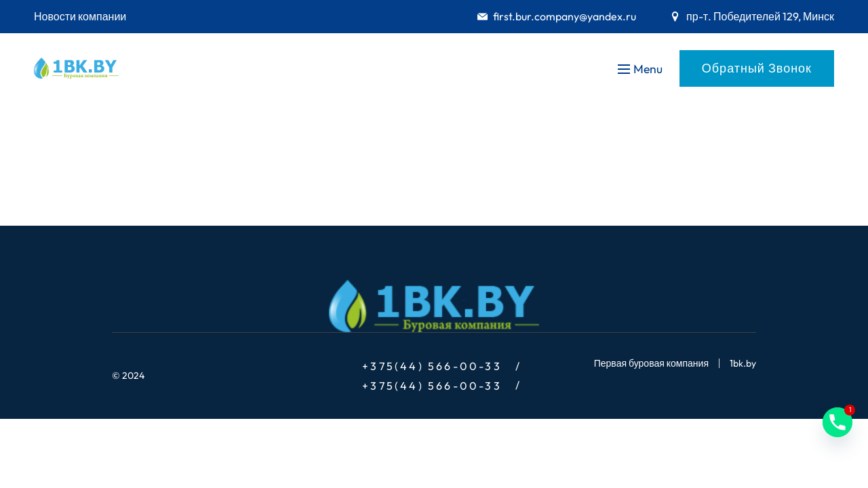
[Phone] (837, 422)
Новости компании (80, 16)
